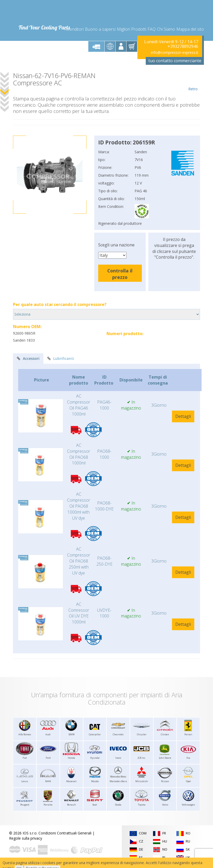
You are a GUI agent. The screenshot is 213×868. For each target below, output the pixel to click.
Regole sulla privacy (26, 838)
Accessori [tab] (28, 358)
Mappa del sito (190, 29)
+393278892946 (183, 46)
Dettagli (183, 416)
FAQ (152, 29)
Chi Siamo (166, 29)
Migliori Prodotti (132, 29)
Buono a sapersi (100, 29)
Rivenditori (74, 29)
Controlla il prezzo (120, 274)
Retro (193, 82)
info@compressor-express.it (175, 52)
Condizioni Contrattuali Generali (65, 833)
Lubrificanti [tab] (61, 358)
